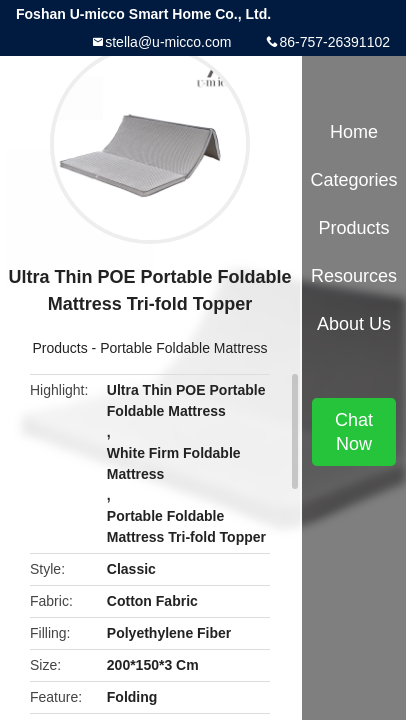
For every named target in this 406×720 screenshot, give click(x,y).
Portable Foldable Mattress (183, 348)
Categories (353, 180)
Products (59, 348)
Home (354, 132)
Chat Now (354, 432)
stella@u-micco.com (168, 42)
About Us (354, 324)
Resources (354, 276)
